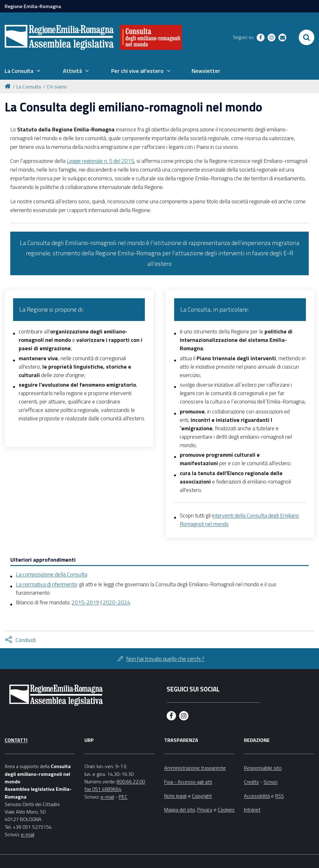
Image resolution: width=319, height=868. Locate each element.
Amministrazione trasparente (195, 768)
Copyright (202, 796)
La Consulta (29, 87)
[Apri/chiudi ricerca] (307, 37)
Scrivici (271, 782)
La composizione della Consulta (52, 574)
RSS (279, 796)
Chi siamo (57, 87)
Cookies (226, 809)
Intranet (252, 809)
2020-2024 (117, 602)
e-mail (28, 834)
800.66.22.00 (131, 781)
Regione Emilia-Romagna (33, 6)
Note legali (175, 796)
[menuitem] (22, 71)
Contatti (16, 740)
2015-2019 (85, 602)
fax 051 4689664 (103, 789)
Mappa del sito (180, 809)
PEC (123, 797)
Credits (251, 782)
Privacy (205, 809)
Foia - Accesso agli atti (188, 782)
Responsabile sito (263, 768)
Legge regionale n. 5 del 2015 (100, 161)
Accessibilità (257, 796)
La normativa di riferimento (46, 584)
